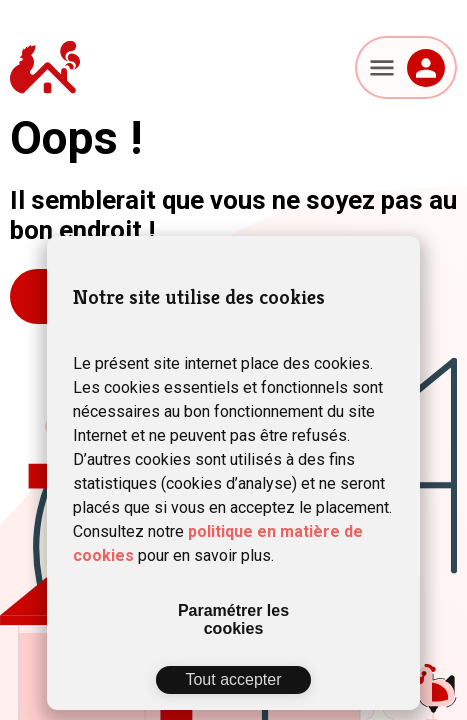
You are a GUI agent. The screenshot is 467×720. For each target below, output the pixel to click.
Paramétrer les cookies (233, 619)
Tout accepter (233, 679)
